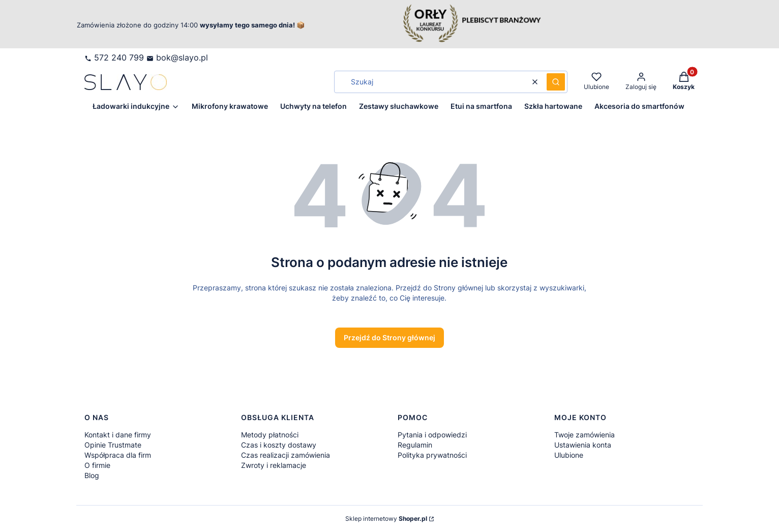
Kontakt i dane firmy (118, 435)
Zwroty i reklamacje (274, 465)
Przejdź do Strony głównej (389, 337)
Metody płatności (270, 435)
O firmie (97, 465)
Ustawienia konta (583, 445)
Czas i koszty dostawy (279, 445)
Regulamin (415, 445)
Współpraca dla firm (118, 455)
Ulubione (569, 455)
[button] (556, 82)
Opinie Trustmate (113, 445)
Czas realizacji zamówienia (286, 455)
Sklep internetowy (386, 519)
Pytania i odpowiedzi (432, 435)
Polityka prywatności (432, 455)
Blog (92, 475)
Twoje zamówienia (585, 435)
